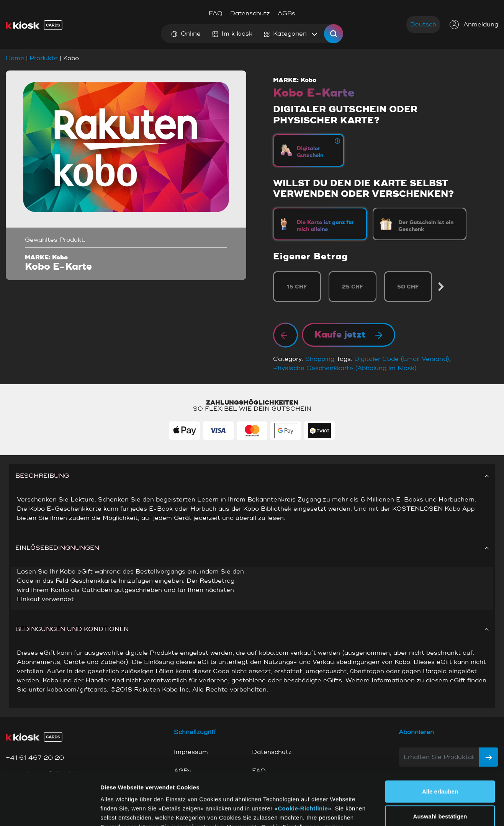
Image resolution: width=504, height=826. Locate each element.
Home (15, 58)
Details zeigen (390, 811)
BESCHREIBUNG (252, 476)
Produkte (44, 58)
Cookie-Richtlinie (303, 761)
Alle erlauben (440, 745)
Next (441, 287)
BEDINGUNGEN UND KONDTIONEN (252, 629)
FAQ (216, 13)
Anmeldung (474, 25)
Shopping (320, 359)
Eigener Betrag (310, 256)
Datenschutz (250, 13)
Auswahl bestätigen (440, 770)
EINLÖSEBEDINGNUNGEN (252, 548)
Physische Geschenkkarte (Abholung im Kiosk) (345, 368)
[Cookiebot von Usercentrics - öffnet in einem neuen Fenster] (50, 811)
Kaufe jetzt (349, 335)
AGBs (286, 13)
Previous (274, 287)
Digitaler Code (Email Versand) (402, 359)
